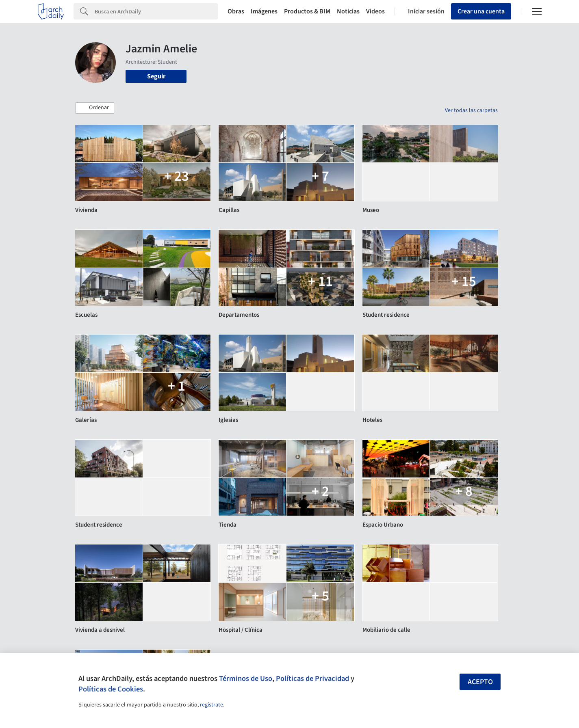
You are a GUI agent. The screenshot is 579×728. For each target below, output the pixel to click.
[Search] (156, 11)
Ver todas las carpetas (471, 110)
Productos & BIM (307, 11)
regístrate (211, 705)
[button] (95, 108)
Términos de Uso (246, 678)
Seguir (156, 76)
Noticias (348, 11)
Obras (236, 11)
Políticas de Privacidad (312, 678)
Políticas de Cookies (111, 689)
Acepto (480, 682)
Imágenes (264, 11)
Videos (375, 11)
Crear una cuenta (481, 11)
